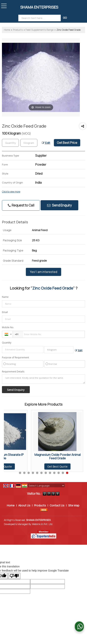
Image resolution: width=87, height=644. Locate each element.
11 (63, 473)
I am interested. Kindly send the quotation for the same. (43, 379)
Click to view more (11, 192)
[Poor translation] (14, 576)
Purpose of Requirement (15, 358)
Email (5, 312)
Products (18, 30)
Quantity (7, 343)
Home (7, 30)
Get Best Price (67, 143)
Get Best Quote (30, 466)
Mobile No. (8, 327)
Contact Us (57, 505)
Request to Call (21, 205)
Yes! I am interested (43, 272)
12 (67, 473)
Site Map (74, 505)
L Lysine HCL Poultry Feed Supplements (30, 457)
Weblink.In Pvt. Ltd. (42, 524)
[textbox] (29, 143)
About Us (24, 505)
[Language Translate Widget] (46, 486)
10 (59, 473)
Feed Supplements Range (40, 30)
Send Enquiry (59, 205)
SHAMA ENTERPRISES (39, 7)
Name (5, 297)
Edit (46, 143)
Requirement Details (13, 372)
